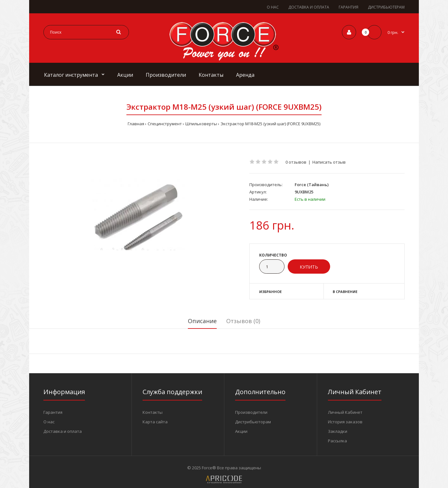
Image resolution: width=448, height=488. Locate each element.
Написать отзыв (329, 162)
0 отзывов (296, 162)
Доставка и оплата (63, 431)
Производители (251, 412)
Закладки (338, 431)
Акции (241, 431)
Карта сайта (155, 422)
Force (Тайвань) (312, 185)
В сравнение (345, 292)
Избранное (270, 292)
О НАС (273, 7)
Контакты (153, 412)
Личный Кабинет (345, 412)
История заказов (345, 422)
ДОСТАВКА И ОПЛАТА (309, 7)
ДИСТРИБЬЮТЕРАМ (386, 7)
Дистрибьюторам (253, 422)
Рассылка (337, 441)
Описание (202, 321)
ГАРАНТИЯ (349, 7)
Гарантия (53, 412)
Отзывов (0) (243, 321)
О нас (49, 422)
